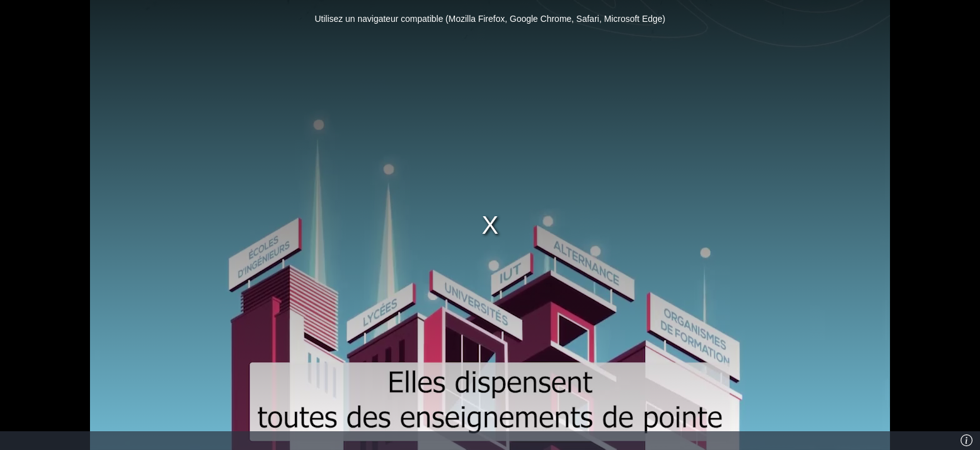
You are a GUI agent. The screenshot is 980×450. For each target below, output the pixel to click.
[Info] (967, 441)
